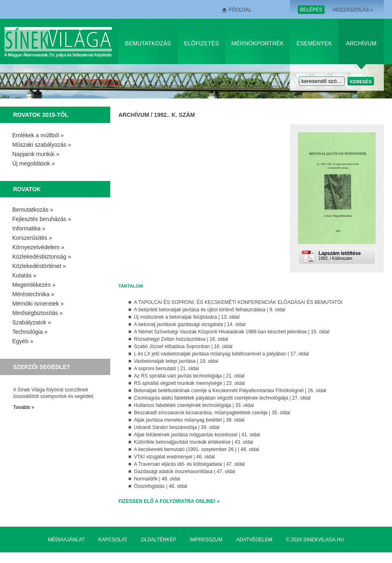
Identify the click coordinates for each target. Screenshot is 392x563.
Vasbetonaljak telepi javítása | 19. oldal (176, 361)
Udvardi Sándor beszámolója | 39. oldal (177, 427)
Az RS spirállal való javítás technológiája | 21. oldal (189, 376)
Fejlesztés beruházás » (42, 219)
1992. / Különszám (346, 256)
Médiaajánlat (67, 540)
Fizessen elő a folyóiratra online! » (169, 501)
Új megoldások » (33, 163)
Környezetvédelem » (38, 247)
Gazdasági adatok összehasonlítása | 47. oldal (185, 471)
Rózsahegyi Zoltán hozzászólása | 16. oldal (181, 339)
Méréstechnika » (33, 294)
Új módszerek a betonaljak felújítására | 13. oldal (187, 317)
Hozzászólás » (353, 10)
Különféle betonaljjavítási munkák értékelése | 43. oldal (194, 442)
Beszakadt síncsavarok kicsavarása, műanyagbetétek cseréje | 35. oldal (212, 413)
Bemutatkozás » (33, 210)
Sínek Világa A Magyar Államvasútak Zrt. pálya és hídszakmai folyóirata (59, 41)
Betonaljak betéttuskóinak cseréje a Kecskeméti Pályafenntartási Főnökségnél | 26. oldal (230, 391)
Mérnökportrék (258, 43)
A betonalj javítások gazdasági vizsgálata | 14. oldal (190, 324)
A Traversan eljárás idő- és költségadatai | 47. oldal (189, 464)
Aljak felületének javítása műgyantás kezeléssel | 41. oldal (197, 435)
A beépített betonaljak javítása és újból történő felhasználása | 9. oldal (210, 310)
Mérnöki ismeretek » (38, 304)
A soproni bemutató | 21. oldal (166, 369)
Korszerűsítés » (32, 238)
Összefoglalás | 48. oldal (161, 486)
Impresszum (206, 540)
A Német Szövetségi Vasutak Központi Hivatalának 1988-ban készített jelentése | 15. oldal (232, 332)
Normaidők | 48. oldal (157, 479)
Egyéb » (23, 341)
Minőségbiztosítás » (38, 313)
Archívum (361, 43)
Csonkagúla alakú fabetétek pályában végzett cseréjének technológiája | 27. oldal (222, 398)
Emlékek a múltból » (38, 135)
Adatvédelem (254, 540)
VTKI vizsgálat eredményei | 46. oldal (174, 457)
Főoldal (240, 10)
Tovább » (24, 407)
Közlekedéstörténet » (39, 266)
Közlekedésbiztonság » (42, 257)
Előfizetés (202, 43)
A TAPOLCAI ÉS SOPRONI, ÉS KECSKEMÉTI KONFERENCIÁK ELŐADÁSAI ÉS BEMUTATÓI (238, 302)
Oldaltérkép (158, 540)
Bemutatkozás (148, 43)
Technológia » (30, 332)
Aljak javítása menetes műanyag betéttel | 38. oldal (189, 420)
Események (314, 43)
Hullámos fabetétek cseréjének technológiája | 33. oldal (194, 405)
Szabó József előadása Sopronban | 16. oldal (183, 346)
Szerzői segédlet (42, 367)
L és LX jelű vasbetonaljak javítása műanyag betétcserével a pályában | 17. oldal (221, 354)
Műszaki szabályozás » (42, 145)
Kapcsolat (113, 540)
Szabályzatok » (32, 322)
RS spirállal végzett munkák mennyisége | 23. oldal (189, 383)
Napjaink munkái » (36, 154)
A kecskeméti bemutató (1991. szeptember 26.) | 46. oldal (197, 449)
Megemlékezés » (34, 285)
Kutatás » (24, 275)
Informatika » (29, 228)
